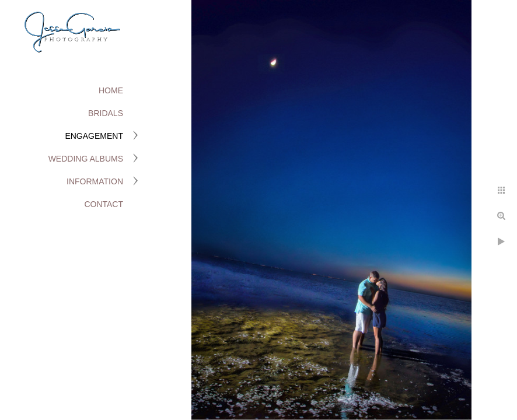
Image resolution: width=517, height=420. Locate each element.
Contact (104, 204)
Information (95, 181)
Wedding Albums (86, 159)
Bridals (106, 113)
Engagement (94, 136)
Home (111, 90)
